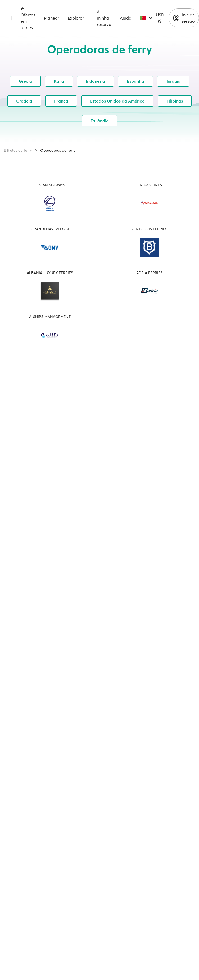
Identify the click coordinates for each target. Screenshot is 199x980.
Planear (52, 18)
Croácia (24, 101)
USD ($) (160, 18)
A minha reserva (104, 18)
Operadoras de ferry (58, 150)
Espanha (135, 81)
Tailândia (100, 121)
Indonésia (95, 81)
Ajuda (126, 18)
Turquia (173, 81)
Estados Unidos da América (117, 101)
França (61, 101)
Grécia (25, 81)
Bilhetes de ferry (18, 150)
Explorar (76, 18)
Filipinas (175, 101)
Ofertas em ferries (28, 18)
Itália (59, 81)
